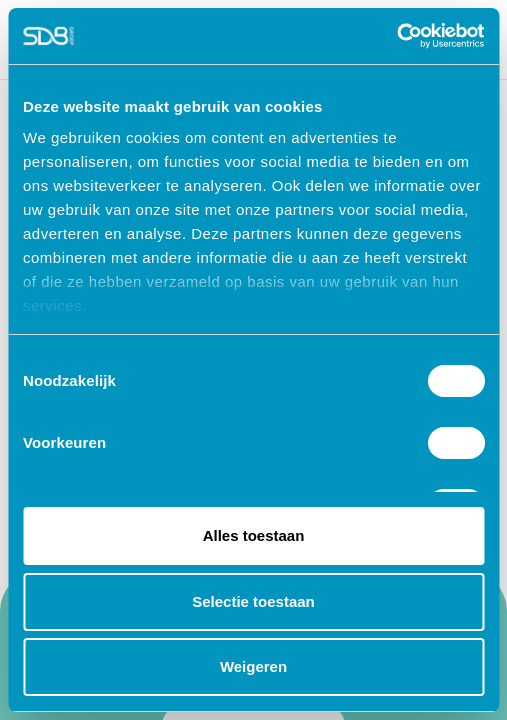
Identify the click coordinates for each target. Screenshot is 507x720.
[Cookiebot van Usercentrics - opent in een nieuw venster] (396, 36)
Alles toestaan (254, 535)
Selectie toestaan (253, 601)
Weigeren (253, 666)
